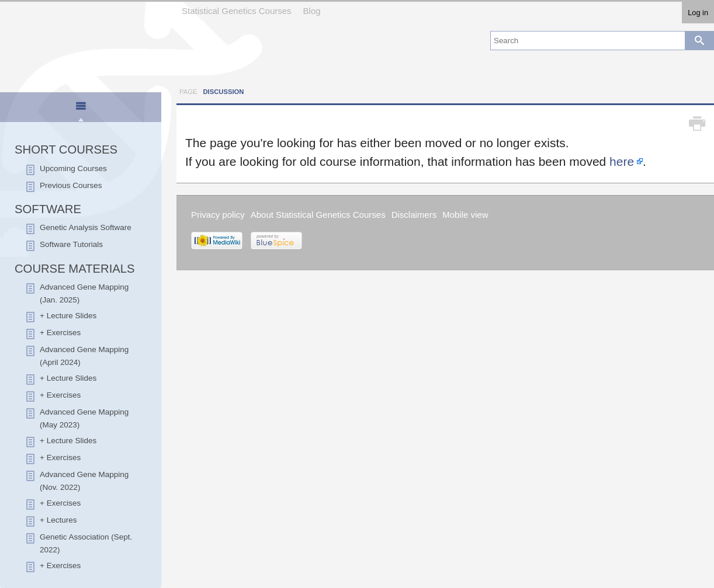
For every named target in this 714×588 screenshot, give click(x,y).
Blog (312, 11)
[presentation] (81, 111)
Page (188, 92)
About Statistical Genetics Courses (318, 215)
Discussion (223, 92)
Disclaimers (414, 215)
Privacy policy (218, 215)
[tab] (81, 108)
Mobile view (465, 215)
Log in (698, 13)
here (622, 161)
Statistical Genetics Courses (237, 11)
